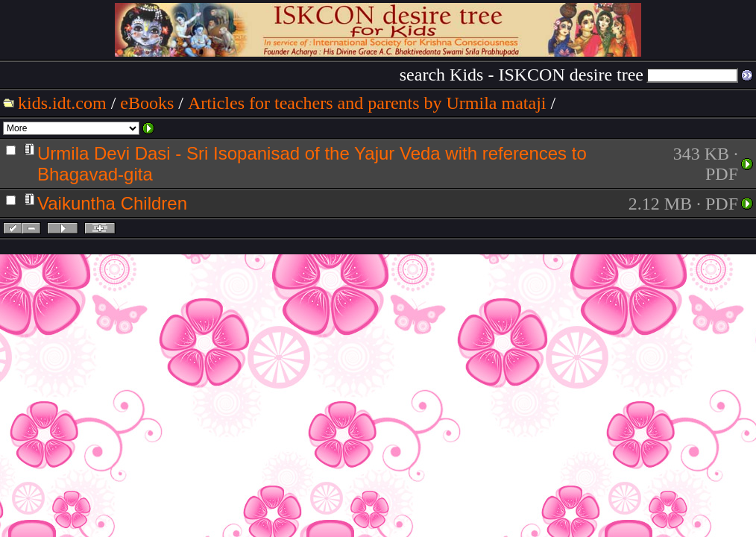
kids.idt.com (62, 103)
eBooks (147, 103)
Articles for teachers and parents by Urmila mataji (367, 103)
